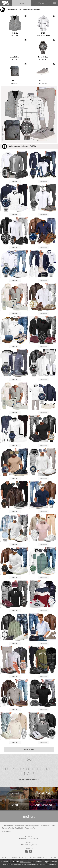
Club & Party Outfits (32, 826)
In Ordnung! (51, 864)
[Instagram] (27, 852)
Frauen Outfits (30, 828)
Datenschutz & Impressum (29, 839)
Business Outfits (8, 828)
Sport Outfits (19, 828)
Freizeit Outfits (19, 826)
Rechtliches (29, 836)
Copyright (29, 842)
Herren (22, 3)
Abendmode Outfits (47, 826)
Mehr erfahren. (26, 862)
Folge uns (29, 848)
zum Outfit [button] (15, 181)
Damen (41, 3)
